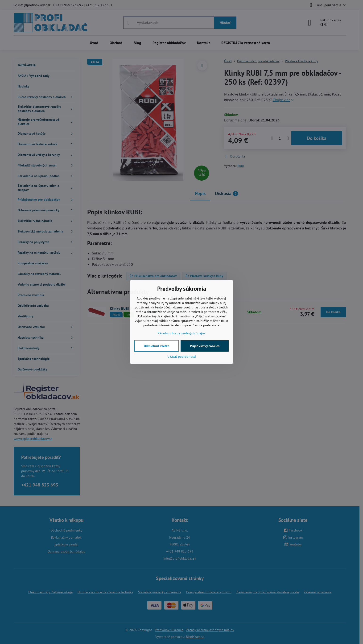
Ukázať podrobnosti (182, 357)
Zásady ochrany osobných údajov (182, 333)
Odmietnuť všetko (157, 346)
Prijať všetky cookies (205, 346)
